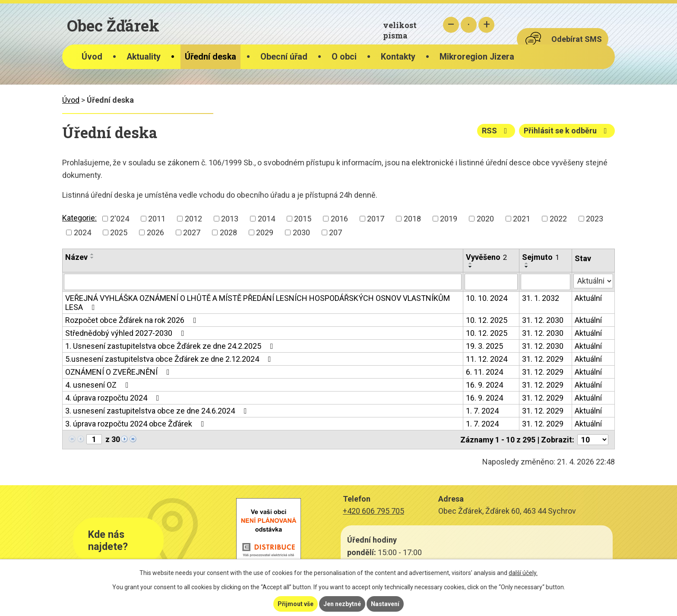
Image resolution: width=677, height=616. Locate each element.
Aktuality (144, 57)
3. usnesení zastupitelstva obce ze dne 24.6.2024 (158, 411)
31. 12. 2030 (543, 320)
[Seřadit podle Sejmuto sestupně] (527, 267)
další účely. (523, 573)
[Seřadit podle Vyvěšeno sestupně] (471, 267)
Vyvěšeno (486, 257)
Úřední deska (210, 57)
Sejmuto (541, 257)
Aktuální (588, 298)
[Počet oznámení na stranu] (593, 440)
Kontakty (398, 57)
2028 (228, 232)
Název (76, 257)
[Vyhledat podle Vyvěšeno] (491, 282)
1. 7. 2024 (482, 411)
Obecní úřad (284, 57)
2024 (82, 232)
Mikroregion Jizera (477, 57)
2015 (303, 219)
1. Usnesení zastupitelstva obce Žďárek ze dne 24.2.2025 (171, 346)
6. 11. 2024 (484, 372)
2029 (265, 232)
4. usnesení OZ (99, 385)
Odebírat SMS (577, 39)
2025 (119, 232)
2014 (266, 219)
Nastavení (385, 604)
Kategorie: (79, 218)
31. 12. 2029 (543, 359)
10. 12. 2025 (487, 320)
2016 (339, 219)
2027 (192, 232)
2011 (157, 219)
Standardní (469, 25)
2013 (230, 219)
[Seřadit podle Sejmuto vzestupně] (527, 263)
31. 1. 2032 (541, 298)
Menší (451, 25)
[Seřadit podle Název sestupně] (92, 258)
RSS (496, 131)
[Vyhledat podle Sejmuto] (545, 282)
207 (335, 232)
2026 (155, 232)
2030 (301, 232)
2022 (558, 219)
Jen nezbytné (342, 604)
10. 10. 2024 (487, 298)
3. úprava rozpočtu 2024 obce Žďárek (136, 424)
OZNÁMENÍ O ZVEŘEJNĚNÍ (119, 372)
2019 (449, 219)
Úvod (92, 57)
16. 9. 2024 (484, 385)
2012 (193, 219)
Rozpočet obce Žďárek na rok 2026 (133, 320)
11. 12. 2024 (487, 359)
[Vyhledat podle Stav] (593, 281)
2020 (485, 219)
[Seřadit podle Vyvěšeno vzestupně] (471, 263)
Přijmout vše (296, 604)
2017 (376, 219)
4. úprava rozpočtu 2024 (114, 398)
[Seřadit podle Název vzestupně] (92, 254)
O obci (344, 57)
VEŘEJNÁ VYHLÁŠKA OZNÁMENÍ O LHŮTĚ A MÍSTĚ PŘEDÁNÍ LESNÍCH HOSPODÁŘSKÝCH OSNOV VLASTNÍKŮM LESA (258, 303)
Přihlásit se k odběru (567, 131)
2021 (522, 219)
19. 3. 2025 (484, 346)
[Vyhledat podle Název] (263, 282)
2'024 (120, 219)
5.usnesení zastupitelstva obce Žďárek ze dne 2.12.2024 (170, 359)
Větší (486, 25)
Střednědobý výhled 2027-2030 (127, 333)
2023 (595, 219)
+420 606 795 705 (373, 511)
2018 (412, 219)
